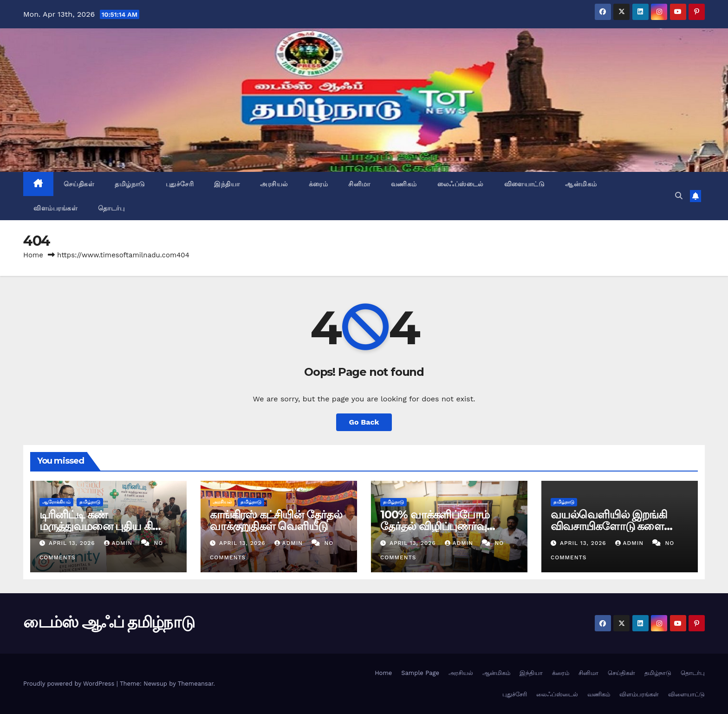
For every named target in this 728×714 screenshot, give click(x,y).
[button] (679, 196)
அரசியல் (274, 184)
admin (119, 543)
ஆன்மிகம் (581, 184)
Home (33, 255)
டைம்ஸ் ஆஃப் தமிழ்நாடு (109, 622)
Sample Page (420, 673)
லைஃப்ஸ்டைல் (461, 184)
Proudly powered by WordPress (70, 684)
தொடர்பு (111, 208)
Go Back (364, 422)
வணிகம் (404, 184)
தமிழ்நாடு (130, 184)
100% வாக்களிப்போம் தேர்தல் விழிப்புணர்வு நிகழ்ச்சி (435, 526)
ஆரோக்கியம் (56, 502)
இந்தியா (227, 184)
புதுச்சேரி (180, 184)
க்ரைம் (318, 184)
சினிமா (359, 184)
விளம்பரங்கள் (55, 208)
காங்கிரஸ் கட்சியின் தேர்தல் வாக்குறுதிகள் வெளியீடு (276, 520)
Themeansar (196, 684)
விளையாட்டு (525, 184)
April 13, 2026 (73, 543)
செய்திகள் (79, 184)
